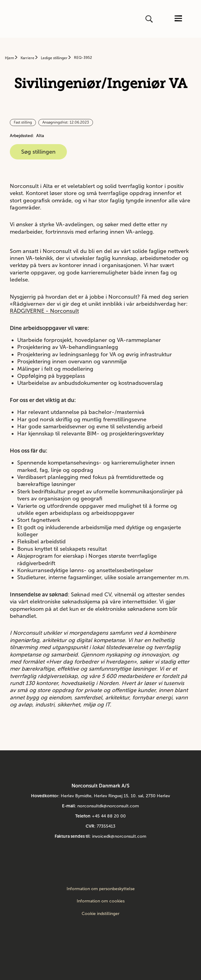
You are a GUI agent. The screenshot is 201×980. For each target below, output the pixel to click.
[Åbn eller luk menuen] (178, 19)
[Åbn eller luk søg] (150, 19)
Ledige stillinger (55, 58)
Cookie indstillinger (101, 914)
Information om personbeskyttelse (101, 889)
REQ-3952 (83, 58)
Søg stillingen (38, 152)
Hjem (10, 58)
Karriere (28, 58)
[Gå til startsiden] (14, 19)
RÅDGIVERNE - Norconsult (44, 311)
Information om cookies (101, 901)
